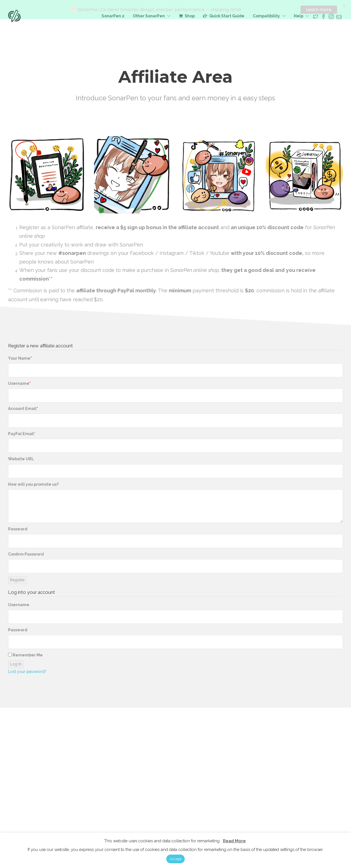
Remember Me (25, 653)
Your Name (19, 356)
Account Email (22, 407)
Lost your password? (27, 670)
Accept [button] (175, 859)
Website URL (21, 457)
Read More (234, 841)
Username (19, 381)
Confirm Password (26, 552)
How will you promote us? (33, 482)
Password (18, 527)
